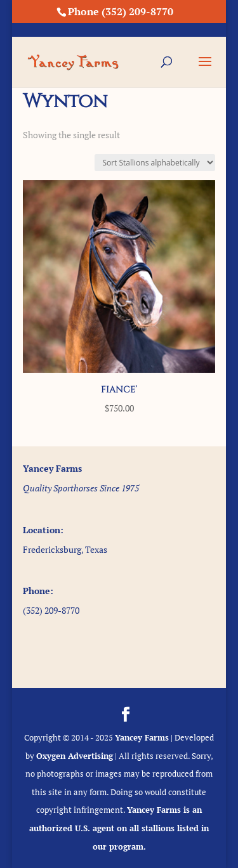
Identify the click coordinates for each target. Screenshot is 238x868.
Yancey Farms (142, 737)
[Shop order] (155, 163)
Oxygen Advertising (75, 756)
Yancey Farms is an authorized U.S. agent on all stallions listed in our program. (119, 828)
